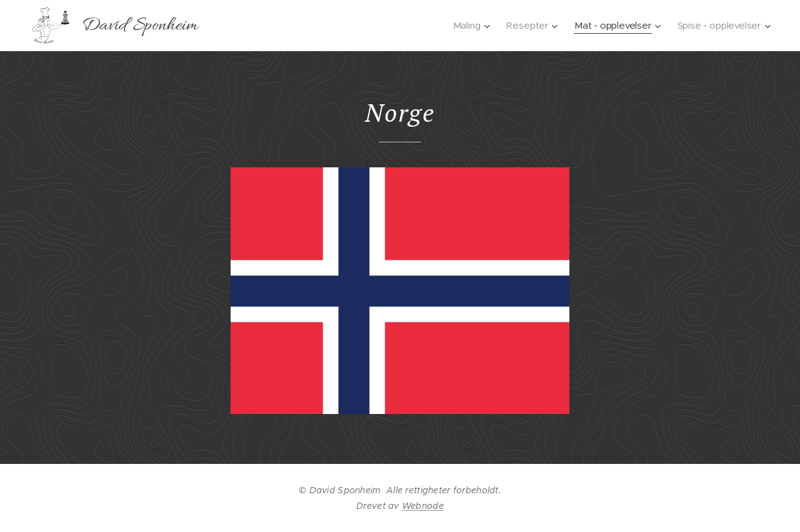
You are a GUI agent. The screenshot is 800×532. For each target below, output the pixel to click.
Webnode (423, 506)
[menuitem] (470, 26)
